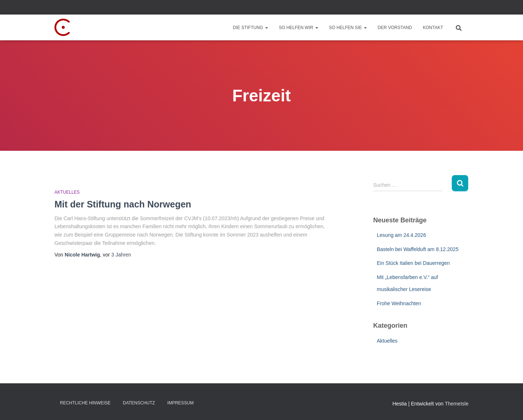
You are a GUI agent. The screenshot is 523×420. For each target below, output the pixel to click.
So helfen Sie (348, 28)
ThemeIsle (457, 404)
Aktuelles (67, 192)
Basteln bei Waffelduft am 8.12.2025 (418, 249)
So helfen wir (299, 28)
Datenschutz (139, 403)
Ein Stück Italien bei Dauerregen (413, 263)
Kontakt (433, 28)
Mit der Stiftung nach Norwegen (123, 204)
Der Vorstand (395, 28)
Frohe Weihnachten (399, 303)
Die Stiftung (250, 28)
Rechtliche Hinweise (85, 403)
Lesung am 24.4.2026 (402, 235)
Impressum (181, 403)
